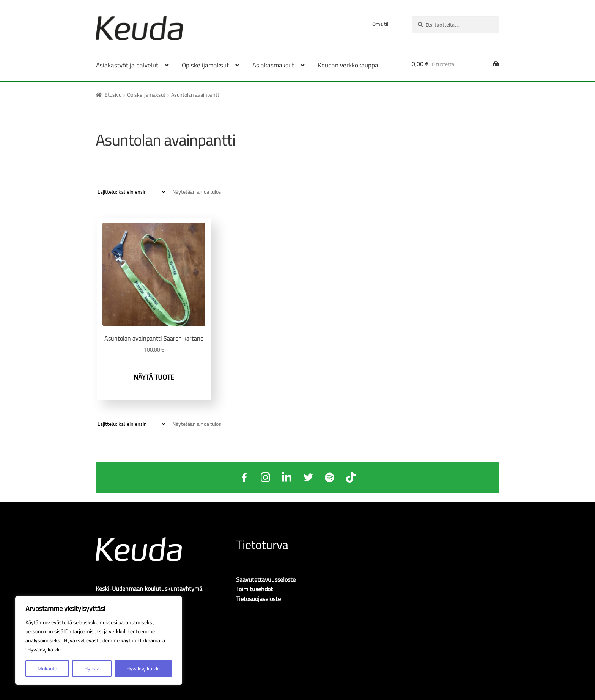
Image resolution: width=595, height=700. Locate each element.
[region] (99, 640)
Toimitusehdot (254, 588)
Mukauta (47, 668)
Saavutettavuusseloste (266, 578)
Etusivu (113, 95)
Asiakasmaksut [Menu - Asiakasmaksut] (273, 65)
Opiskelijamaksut (146, 95)
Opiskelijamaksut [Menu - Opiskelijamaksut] (205, 65)
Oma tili (381, 24)
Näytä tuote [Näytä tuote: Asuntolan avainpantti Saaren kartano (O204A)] (153, 377)
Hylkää (92, 668)
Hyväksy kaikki (143, 668)
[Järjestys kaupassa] (131, 192)
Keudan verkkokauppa (348, 65)
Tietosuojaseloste (258, 598)
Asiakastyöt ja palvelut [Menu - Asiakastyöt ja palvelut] (127, 65)
